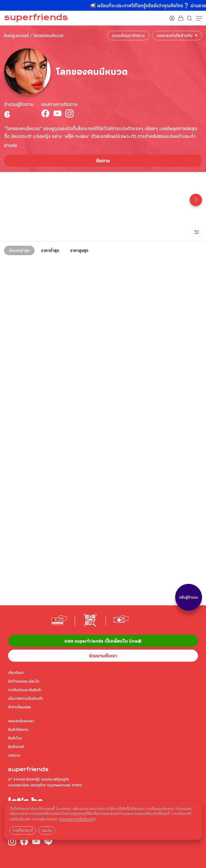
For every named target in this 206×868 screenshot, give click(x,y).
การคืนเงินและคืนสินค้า (25, 690)
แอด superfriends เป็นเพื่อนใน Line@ (103, 641)
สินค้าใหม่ (15, 738)
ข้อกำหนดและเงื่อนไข (24, 681)
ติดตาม (103, 161)
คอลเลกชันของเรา (21, 721)
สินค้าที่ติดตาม (18, 730)
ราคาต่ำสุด (50, 250)
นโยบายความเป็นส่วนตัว (25, 698)
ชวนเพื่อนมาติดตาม (128, 36)
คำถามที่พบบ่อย (19, 707)
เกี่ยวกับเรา (16, 673)
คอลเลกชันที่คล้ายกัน (175, 36)
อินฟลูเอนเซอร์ (16, 36)
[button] (196, 200)
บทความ (14, 755)
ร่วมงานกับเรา (103, 656)
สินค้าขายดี (16, 747)
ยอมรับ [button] (47, 830)
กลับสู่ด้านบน (189, 597)
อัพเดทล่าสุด (19, 250)
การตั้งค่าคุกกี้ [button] (23, 830)
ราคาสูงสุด (79, 250)
